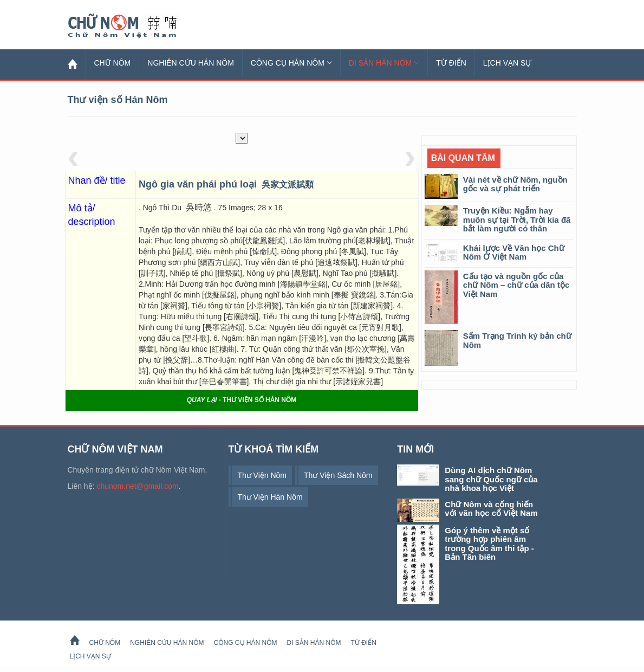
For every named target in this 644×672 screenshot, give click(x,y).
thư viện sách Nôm (338, 475)
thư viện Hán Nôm (270, 497)
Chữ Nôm (135, 26)
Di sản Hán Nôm (384, 63)
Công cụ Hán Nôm (291, 63)
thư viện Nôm (262, 475)
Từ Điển (451, 63)
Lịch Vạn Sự (508, 63)
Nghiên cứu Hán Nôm (191, 63)
